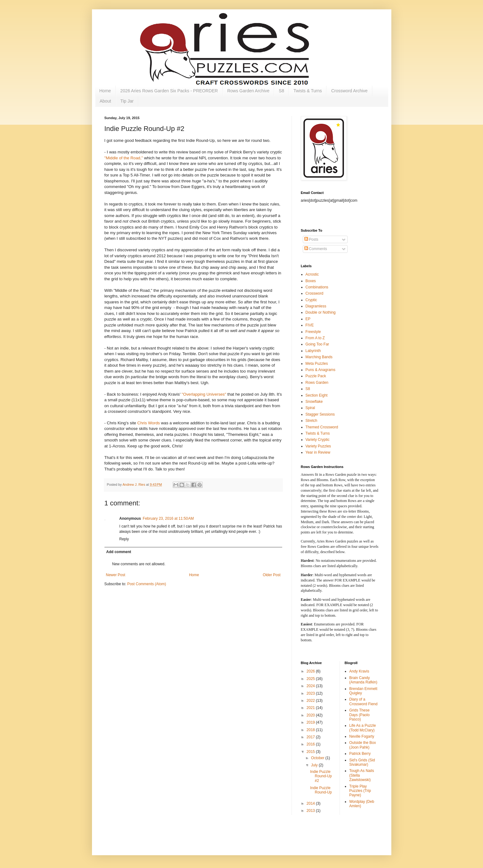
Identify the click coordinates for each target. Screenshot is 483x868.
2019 (311, 722)
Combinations (317, 287)
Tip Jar (127, 101)
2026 (311, 671)
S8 (281, 91)
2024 (311, 686)
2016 (311, 744)
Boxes (311, 281)
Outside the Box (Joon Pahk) (362, 745)
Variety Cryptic (318, 440)
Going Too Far (317, 344)
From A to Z (315, 338)
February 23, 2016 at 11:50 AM (168, 518)
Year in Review (318, 452)
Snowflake (314, 402)
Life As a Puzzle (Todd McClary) (362, 728)
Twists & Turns (308, 91)
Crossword (314, 293)
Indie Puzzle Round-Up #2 (321, 776)
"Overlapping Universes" (205, 394)
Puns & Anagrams (321, 370)
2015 (311, 752)
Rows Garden (317, 383)
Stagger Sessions (320, 414)
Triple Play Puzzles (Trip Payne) (360, 791)
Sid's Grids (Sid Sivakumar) (362, 762)
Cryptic (311, 300)
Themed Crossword (322, 427)
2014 (311, 803)
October (318, 758)
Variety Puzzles (318, 446)
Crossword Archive (349, 91)
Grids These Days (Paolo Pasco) (359, 715)
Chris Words (148, 423)
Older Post (272, 575)
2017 (311, 737)
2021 (311, 708)
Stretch (312, 421)
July (315, 765)
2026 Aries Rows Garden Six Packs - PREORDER (169, 91)
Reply (124, 539)
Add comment (119, 552)
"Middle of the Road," (124, 158)
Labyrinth (313, 351)
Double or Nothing (321, 312)
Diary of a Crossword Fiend (363, 702)
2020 (311, 715)
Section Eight (317, 395)
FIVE (310, 325)
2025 (311, 679)
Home (105, 91)
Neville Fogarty (362, 736)
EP (308, 319)
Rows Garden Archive (248, 91)
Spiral (310, 408)
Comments (316, 249)
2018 (311, 730)
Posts (311, 239)
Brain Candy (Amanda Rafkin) (363, 680)
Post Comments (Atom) (147, 584)
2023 (311, 693)
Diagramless (316, 306)
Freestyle (313, 332)
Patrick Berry (360, 754)
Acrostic (312, 274)
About (106, 101)
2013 (311, 811)
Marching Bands (319, 357)
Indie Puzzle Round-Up (321, 790)
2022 (311, 701)
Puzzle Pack (316, 376)
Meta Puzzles (317, 364)
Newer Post (116, 575)
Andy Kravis (359, 671)
